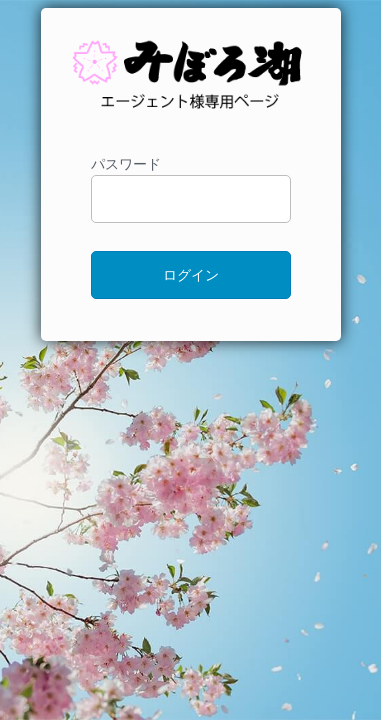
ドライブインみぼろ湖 (191, 84)
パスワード (191, 189)
